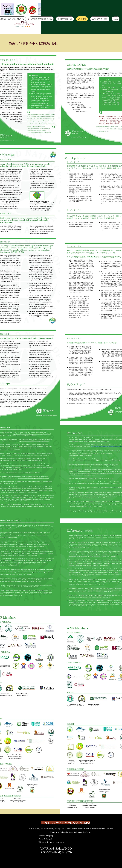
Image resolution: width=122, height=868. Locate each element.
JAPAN (24, 22)
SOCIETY (29, 27)
